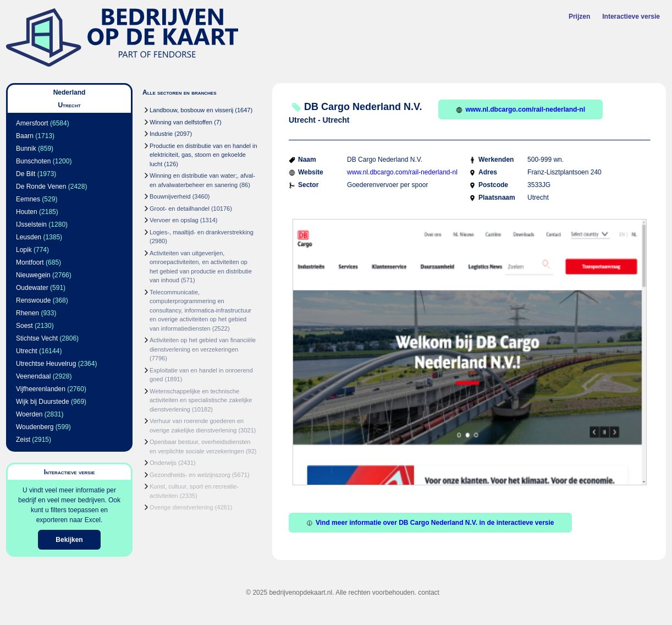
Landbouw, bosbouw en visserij (191, 110)
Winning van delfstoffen (181, 122)
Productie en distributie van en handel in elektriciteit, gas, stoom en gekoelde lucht (203, 155)
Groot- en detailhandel (180, 209)
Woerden (29, 414)
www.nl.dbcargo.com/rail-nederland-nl (520, 109)
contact (429, 593)
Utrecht (27, 351)
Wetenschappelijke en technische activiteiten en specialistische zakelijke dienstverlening (201, 400)
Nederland (70, 92)
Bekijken (69, 540)
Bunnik (26, 149)
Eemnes (28, 199)
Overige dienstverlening (181, 507)
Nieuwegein (33, 275)
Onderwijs (163, 463)
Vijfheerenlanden (41, 389)
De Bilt (26, 174)
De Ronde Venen (41, 187)
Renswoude (33, 300)
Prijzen (579, 17)
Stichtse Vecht (37, 338)
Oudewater (32, 288)
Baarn (25, 136)
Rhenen (27, 313)
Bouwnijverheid (170, 196)
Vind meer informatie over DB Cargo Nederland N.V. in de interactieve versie (430, 523)
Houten (27, 212)
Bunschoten (33, 161)
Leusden (29, 237)
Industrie (161, 134)
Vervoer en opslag (174, 220)
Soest (24, 326)
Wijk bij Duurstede (43, 402)
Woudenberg (35, 427)
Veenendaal (33, 376)
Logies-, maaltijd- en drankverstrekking (202, 232)
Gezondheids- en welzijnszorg (190, 475)
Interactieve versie (631, 17)
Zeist (23, 440)
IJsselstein (31, 224)
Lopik (24, 250)
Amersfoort (32, 123)
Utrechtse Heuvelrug (46, 364)
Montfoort (30, 262)
